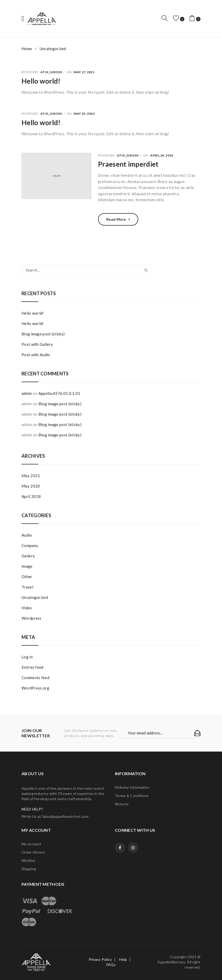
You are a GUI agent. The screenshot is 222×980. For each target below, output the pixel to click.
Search (146, 270)
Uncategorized (35, 597)
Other (27, 577)
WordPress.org (35, 688)
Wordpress (32, 618)
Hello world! (41, 81)
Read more (116, 219)
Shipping (29, 869)
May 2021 (31, 476)
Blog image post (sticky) (43, 334)
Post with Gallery (37, 344)
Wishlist (28, 860)
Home (27, 49)
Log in (27, 657)
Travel (27, 587)
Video (27, 608)
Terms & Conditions (132, 796)
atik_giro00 (51, 72)
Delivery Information (132, 787)
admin (27, 393)
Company (30, 545)
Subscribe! (197, 733)
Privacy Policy (100, 959)
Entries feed (33, 667)
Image (27, 566)
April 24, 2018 (162, 155)
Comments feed (35, 678)
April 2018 (31, 496)
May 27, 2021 (84, 72)
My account (31, 844)
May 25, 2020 (84, 114)
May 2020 (31, 486)
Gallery (28, 556)
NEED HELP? (32, 809)
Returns (122, 804)
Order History (33, 852)
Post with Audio (36, 355)
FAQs (111, 965)
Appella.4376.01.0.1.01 (59, 393)
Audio (27, 535)
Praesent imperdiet (128, 164)
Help (123, 959)
